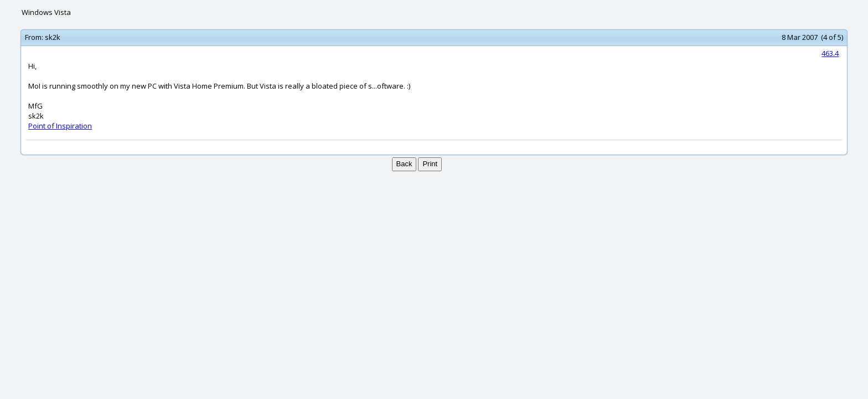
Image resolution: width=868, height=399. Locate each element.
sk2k (53, 37)
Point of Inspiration (60, 126)
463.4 (830, 53)
